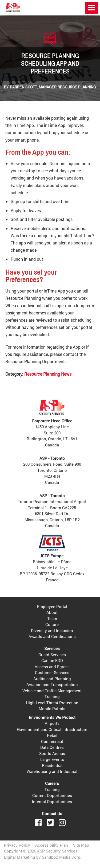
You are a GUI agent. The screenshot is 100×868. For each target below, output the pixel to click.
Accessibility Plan (52, 845)
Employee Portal (52, 606)
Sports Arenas (52, 753)
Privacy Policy (17, 845)
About (52, 612)
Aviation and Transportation (52, 684)
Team (52, 618)
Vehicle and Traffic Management (52, 691)
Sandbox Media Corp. (62, 857)
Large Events (52, 759)
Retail (52, 735)
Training (52, 696)
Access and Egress (52, 667)
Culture (52, 624)
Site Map (81, 845)
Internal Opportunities (52, 801)
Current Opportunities (52, 795)
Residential (52, 765)
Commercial (52, 741)
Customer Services (52, 672)
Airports (52, 723)
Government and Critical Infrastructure (52, 729)
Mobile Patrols (52, 709)
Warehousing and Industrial (52, 771)
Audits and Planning (52, 679)
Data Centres (52, 747)
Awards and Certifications (52, 636)
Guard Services (52, 655)
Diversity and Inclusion (52, 630)
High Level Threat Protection (52, 703)
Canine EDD (52, 660)
